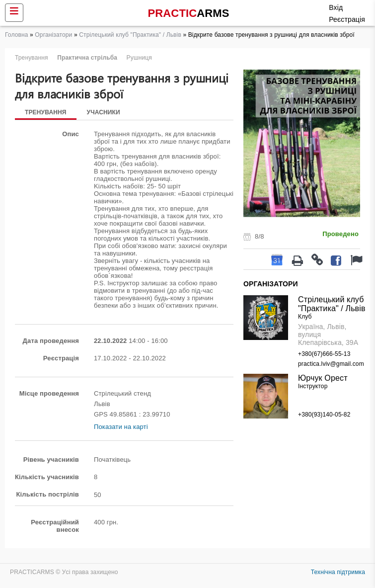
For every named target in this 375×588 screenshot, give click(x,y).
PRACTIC (189, 13)
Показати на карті (121, 427)
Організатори (53, 35)
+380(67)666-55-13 (324, 354)
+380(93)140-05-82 (324, 415)
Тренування (46, 112)
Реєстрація (347, 19)
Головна (17, 35)
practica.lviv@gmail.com (331, 364)
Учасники (104, 112)
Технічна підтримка (338, 572)
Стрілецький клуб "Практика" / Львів (130, 35)
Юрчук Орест (323, 378)
